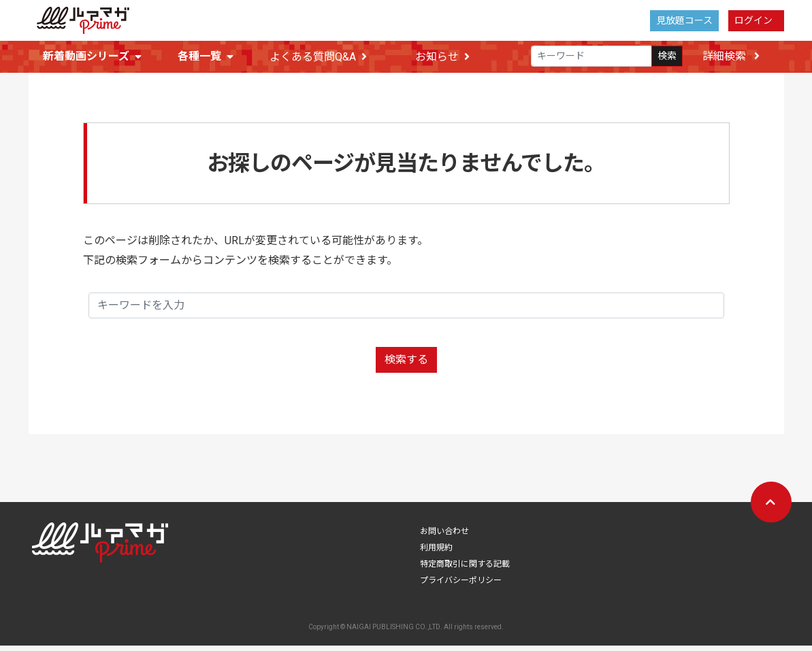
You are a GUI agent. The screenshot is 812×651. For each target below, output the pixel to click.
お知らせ (442, 57)
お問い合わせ (444, 537)
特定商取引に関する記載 (465, 569)
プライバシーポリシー (461, 586)
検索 (667, 57)
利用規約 (436, 553)
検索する (406, 365)
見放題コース (684, 20)
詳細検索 (731, 57)
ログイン (753, 20)
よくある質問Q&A (318, 57)
